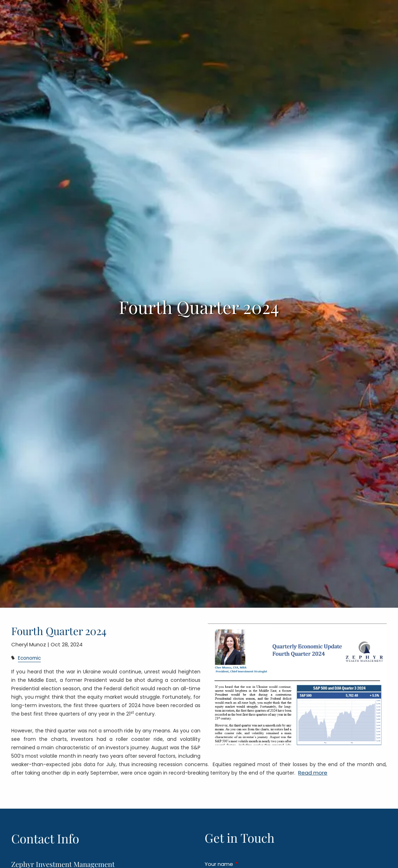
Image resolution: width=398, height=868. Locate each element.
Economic (29, 658)
